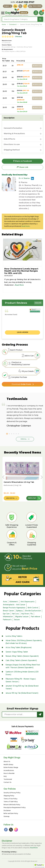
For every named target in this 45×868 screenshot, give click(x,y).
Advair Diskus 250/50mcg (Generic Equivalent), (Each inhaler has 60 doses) (24, 642)
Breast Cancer (8, 611)
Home (4, 25)
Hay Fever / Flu (27, 614)
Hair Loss (15, 614)
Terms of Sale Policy (11, 802)
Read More (19, 285)
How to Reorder (9, 774)
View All (38, 303)
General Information (13, 128)
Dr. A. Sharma (24, 178)
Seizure (17, 620)
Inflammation (8, 617)
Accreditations (9, 771)
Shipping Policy (9, 796)
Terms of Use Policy (10, 799)
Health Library (8, 765)
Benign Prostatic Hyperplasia (14, 608)
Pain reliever (36, 617)
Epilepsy (19, 611)
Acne (5, 602)
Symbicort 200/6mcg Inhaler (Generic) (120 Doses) (22, 673)
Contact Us (7, 782)
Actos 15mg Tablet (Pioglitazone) (19, 648)
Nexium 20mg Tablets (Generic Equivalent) (22, 656)
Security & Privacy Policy (12, 793)
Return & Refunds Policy (12, 805)
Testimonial (8, 779)
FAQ (5, 777)
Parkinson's (7, 620)
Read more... (26, 226)
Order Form (21, 384)
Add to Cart (37, 66)
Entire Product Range (11, 768)
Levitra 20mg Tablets (14, 636)
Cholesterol (13, 25)
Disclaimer (7, 811)
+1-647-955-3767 (25, 2)
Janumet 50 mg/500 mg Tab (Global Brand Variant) (22, 687)
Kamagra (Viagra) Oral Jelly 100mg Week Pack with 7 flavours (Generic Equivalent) (23, 666)
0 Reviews (18, 37)
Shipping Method (12, 150)
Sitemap (7, 817)
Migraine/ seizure (22, 617)
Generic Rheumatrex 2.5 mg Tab (19, 482)
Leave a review (23, 332)
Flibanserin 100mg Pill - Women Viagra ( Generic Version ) (21, 680)
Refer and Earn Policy (11, 814)
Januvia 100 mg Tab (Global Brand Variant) (22, 693)
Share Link (22, 167)
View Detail (10, 498)
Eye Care (6, 614)
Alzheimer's (14, 602)
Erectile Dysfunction (33, 611)
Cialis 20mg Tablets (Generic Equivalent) (21, 661)
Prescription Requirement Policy (15, 808)
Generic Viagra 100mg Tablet (17, 652)
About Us (7, 762)
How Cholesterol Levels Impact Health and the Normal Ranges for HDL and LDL (21, 271)
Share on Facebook (23, 161)
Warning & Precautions (14, 134)
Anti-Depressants (28, 602)
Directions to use (12, 144)
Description (9, 118)
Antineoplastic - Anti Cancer (14, 605)
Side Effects (9, 139)
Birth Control (33, 608)
